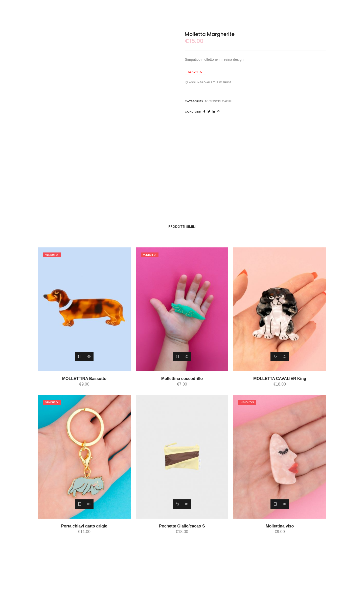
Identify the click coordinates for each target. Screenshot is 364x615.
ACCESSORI (213, 101)
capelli (227, 101)
